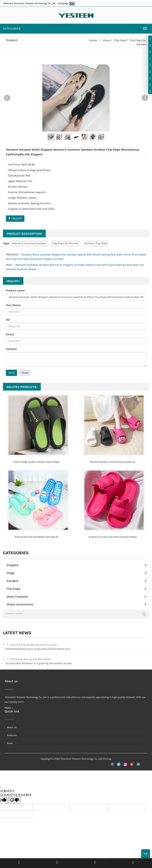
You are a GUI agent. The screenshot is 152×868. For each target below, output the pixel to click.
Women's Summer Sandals (29, 243)
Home (93, 40)
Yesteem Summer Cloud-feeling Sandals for (113, 462)
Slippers (12, 565)
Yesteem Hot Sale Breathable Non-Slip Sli (37, 537)
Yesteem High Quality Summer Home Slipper (37, 462)
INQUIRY (15, 218)
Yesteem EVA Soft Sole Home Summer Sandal (113, 537)
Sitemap (107, 759)
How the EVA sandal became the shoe (31, 645)
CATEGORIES (12, 29)
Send (11, 373)
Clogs (10, 573)
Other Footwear (17, 597)
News (9, 743)
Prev (7, 98)
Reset (25, 373)
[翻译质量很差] (14, 800)
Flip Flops (120, 40)
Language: (66, 3)
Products (11, 735)
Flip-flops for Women (65, 243)
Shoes (106, 40)
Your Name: (13, 305)
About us (11, 727)
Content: (11, 349)
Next (145, 98)
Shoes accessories (20, 604)
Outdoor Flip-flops (96, 243)
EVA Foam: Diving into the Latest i (29, 659)
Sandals (12, 581)
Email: (10, 334)
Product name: (16, 291)
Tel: (8, 320)
